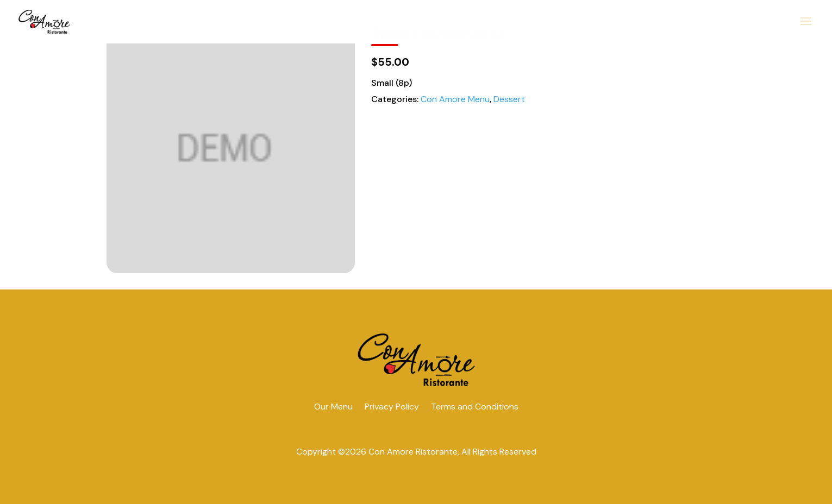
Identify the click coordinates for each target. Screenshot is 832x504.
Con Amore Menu (455, 99)
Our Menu (333, 407)
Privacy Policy (392, 407)
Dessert (509, 99)
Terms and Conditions (475, 407)
